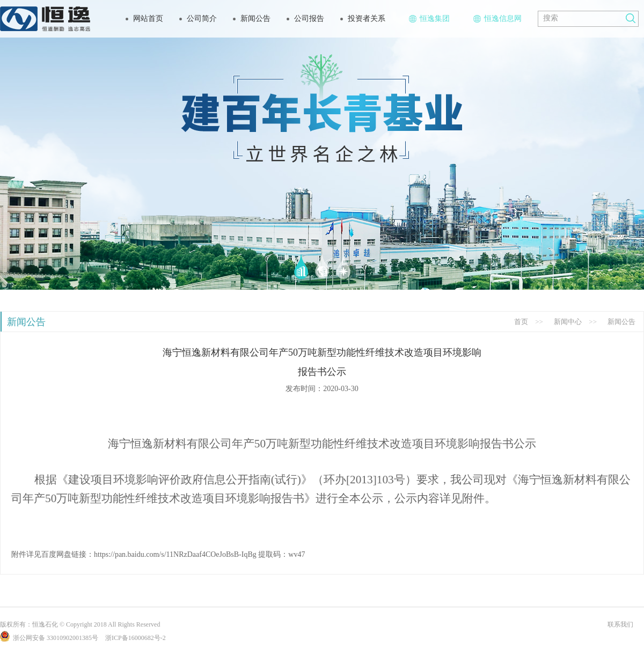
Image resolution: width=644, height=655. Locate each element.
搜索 (551, 18)
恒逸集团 (429, 19)
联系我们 (620, 624)
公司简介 (202, 19)
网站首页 (148, 19)
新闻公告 (255, 19)
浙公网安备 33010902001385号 (49, 638)
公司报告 (309, 19)
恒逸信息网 (497, 19)
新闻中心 (568, 322)
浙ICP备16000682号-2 (136, 638)
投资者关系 (367, 19)
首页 (521, 322)
